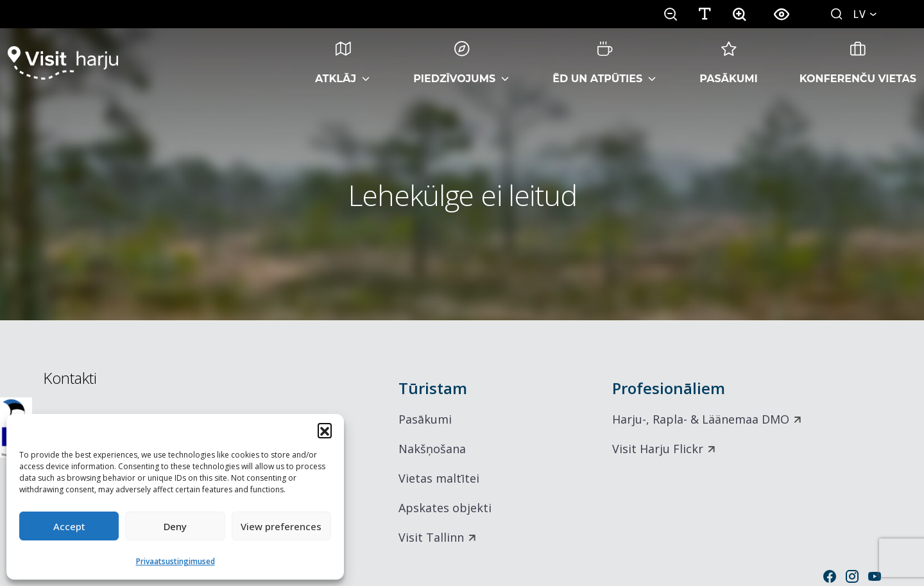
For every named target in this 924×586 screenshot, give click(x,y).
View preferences (281, 526)
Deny (175, 526)
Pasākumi (729, 63)
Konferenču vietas (858, 63)
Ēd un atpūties (597, 63)
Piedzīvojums (454, 63)
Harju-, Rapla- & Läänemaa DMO (701, 419)
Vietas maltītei (439, 478)
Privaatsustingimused (175, 561)
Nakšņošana (432, 449)
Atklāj (336, 63)
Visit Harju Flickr (658, 449)
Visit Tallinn (431, 537)
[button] (325, 430)
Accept (69, 526)
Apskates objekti (445, 508)
